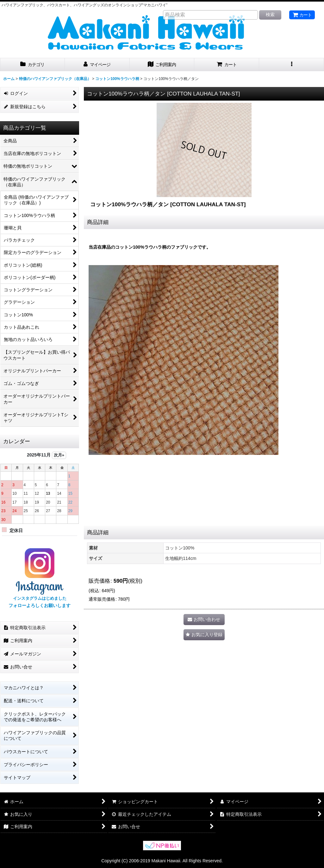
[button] (292, 65)
